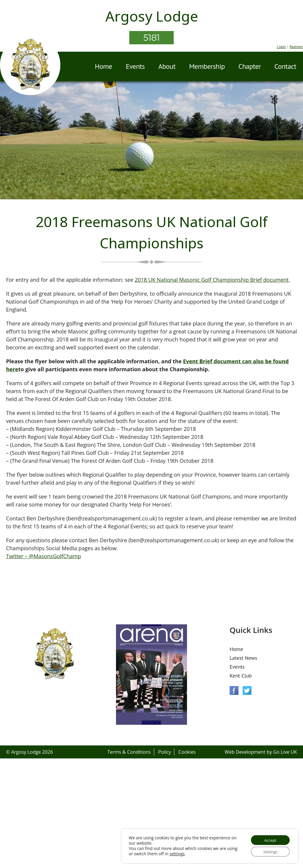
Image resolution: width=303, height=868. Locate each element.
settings (189, 853)
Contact (285, 66)
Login (281, 47)
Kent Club (241, 676)
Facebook (234, 691)
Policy (165, 752)
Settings (269, 851)
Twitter (247, 691)
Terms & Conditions (129, 752)
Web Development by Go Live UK (261, 752)
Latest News (243, 658)
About (167, 66)
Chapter (250, 66)
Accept (269, 839)
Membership (207, 66)
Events (135, 66)
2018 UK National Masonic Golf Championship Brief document (212, 280)
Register (296, 47)
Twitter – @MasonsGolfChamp (43, 556)
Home (104, 66)
